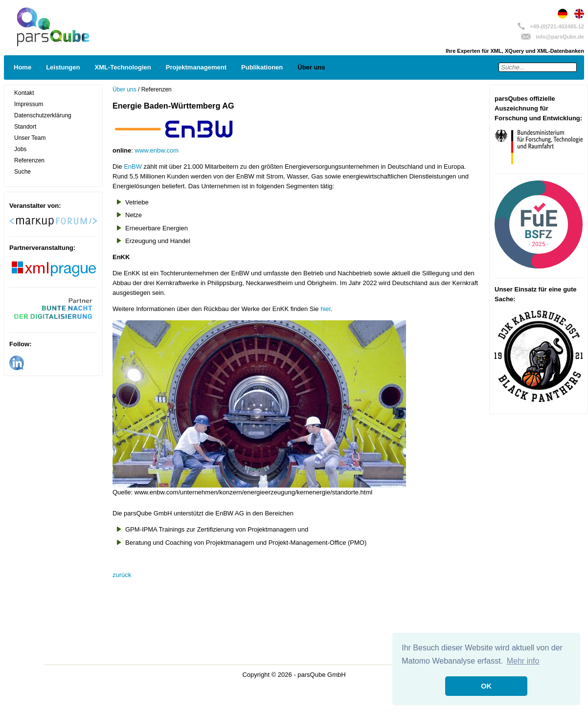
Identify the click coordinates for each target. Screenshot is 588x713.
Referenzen (29, 160)
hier (326, 309)
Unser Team (30, 138)
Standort (25, 127)
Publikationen (262, 67)
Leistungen (63, 67)
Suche (23, 172)
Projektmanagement (196, 67)
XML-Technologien (123, 67)
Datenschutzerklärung (43, 115)
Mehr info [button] (523, 661)
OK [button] (486, 686)
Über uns (311, 67)
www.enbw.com (157, 150)
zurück (122, 575)
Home (23, 67)
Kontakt (24, 93)
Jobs (20, 149)
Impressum (29, 104)
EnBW (133, 167)
